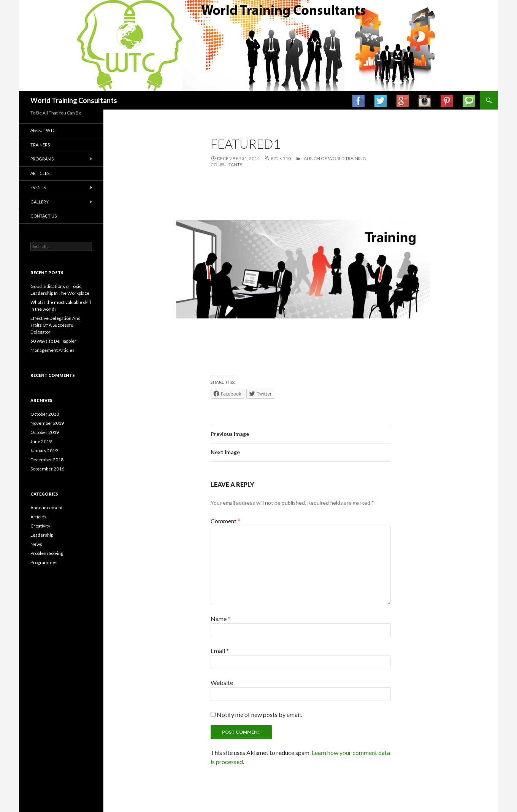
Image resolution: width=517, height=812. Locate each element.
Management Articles (52, 350)
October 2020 (45, 414)
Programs (42, 159)
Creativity (40, 526)
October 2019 (45, 432)
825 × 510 (281, 158)
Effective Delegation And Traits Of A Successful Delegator (56, 325)
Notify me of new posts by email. (259, 714)
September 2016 (47, 469)
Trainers (40, 145)
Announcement (47, 508)
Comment (225, 521)
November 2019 (47, 423)
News (36, 544)
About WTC (43, 130)
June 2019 (41, 441)
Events (38, 187)
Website (222, 682)
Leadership (42, 535)
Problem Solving (47, 553)
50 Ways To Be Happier (53, 341)
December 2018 (47, 460)
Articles (40, 173)
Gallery (40, 202)
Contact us (44, 216)
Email (220, 651)
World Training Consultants (74, 100)
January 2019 (44, 450)
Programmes (44, 562)
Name (220, 619)
